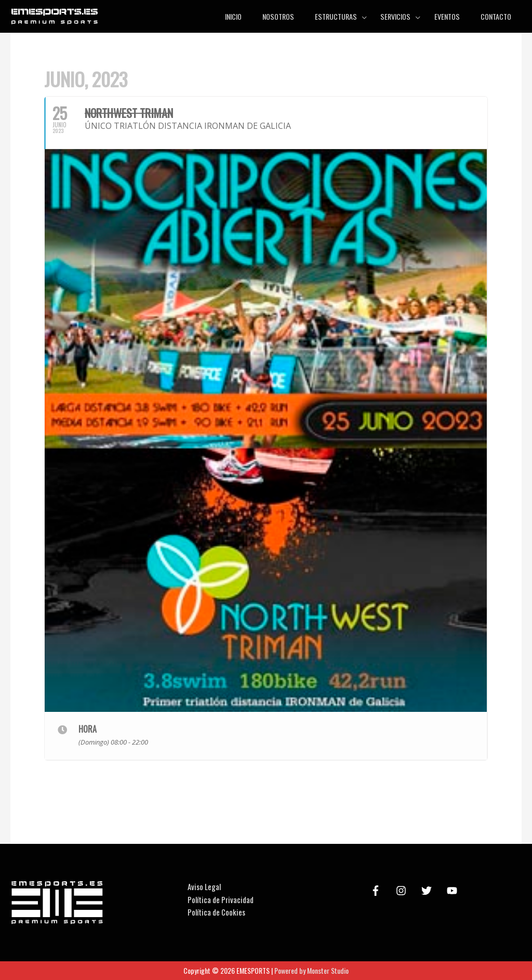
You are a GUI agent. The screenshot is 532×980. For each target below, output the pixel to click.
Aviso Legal (204, 886)
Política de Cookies (216, 912)
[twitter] (428, 891)
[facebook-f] (377, 891)
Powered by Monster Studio (311, 970)
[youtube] (454, 891)
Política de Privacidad (221, 899)
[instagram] (403, 891)
